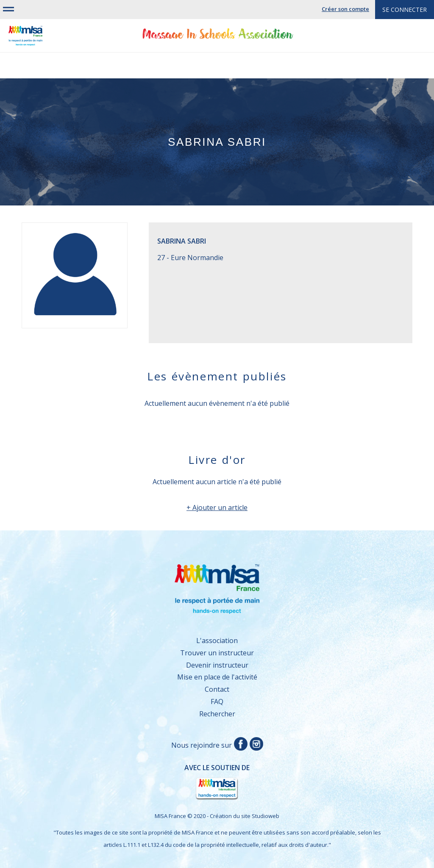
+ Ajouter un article (217, 507)
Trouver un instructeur (217, 653)
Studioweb (266, 816)
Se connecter (405, 10)
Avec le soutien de (140, 782)
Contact (217, 689)
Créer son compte (345, 9)
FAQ (217, 702)
